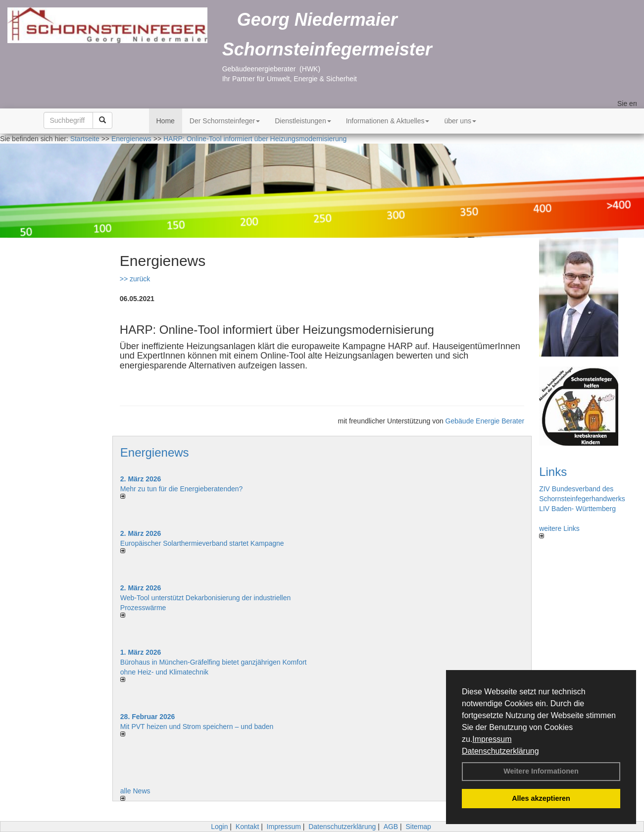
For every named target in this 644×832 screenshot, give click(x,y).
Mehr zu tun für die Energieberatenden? (182, 489)
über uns (460, 121)
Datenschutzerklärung (500, 751)
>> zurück (135, 279)
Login (219, 827)
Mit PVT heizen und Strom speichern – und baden (197, 727)
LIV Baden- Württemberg (577, 509)
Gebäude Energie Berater (485, 421)
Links (553, 472)
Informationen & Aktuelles (388, 121)
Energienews (155, 452)
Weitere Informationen (541, 771)
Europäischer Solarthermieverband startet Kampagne (202, 543)
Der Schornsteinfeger (225, 121)
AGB (391, 827)
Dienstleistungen (303, 121)
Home (166, 121)
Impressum (492, 739)
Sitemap (419, 827)
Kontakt (247, 827)
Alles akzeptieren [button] (541, 798)
